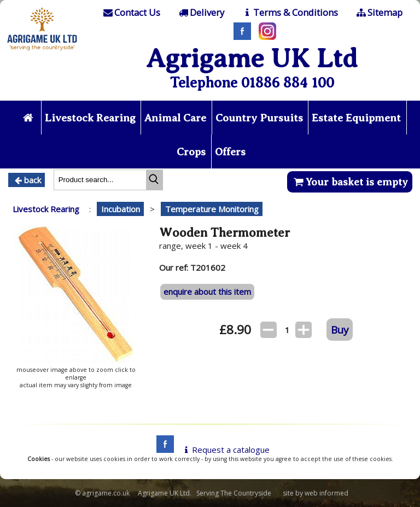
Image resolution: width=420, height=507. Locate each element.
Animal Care (175, 118)
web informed (326, 493)
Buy (340, 330)
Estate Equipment (356, 118)
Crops (191, 152)
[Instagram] (265, 37)
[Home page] (42, 52)
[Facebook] (240, 37)
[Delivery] (200, 13)
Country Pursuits (259, 118)
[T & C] (290, 13)
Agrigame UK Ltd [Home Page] (252, 58)
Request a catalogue (225, 450)
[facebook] (162, 450)
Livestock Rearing (90, 118)
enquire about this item (207, 292)
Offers (230, 152)
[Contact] (131, 13)
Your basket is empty (350, 182)
